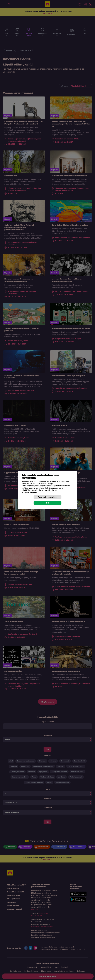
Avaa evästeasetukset (47, 497)
